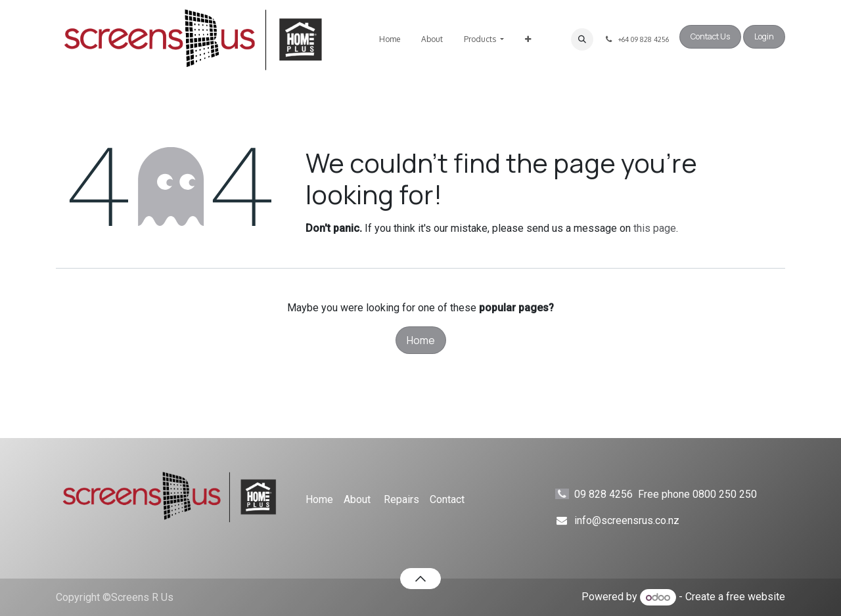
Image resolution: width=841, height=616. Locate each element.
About (357, 499)
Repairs (401, 499)
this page (655, 228)
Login (764, 36)
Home (421, 340)
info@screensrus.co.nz (627, 520)
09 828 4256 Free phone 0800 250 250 (677, 494)
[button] (582, 39)
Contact (447, 499)
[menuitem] (390, 39)
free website (756, 597)
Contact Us (710, 36)
